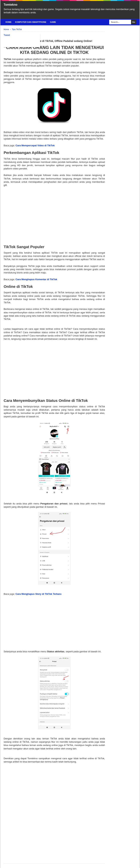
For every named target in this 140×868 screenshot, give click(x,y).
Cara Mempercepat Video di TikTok (35, 145)
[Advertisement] (54, 212)
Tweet (7, 35)
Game (53, 22)
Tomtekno (10, 5)
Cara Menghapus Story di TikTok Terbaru (38, 594)
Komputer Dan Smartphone (31, 22)
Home (8, 22)
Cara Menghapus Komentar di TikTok (36, 279)
